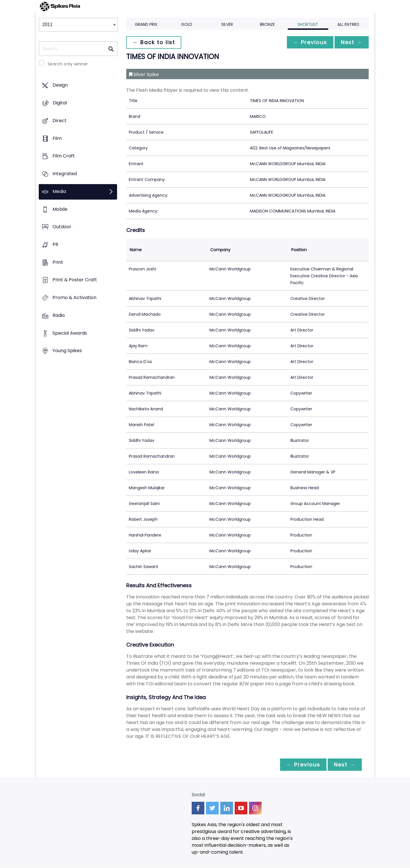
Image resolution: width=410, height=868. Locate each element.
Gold (187, 24)
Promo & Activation (74, 298)
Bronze (267, 24)
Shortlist (308, 24)
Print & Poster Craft (75, 280)
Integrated (65, 174)
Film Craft (64, 156)
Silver (227, 24)
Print (58, 262)
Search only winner (68, 64)
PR (55, 244)
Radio (59, 315)
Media (59, 191)
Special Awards (70, 333)
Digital (60, 103)
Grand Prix (146, 24)
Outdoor (62, 227)
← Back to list (154, 42)
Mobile (60, 209)
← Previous (309, 42)
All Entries (348, 24)
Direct (60, 121)
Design (60, 85)
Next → (351, 42)
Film (57, 138)
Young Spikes (67, 351)
